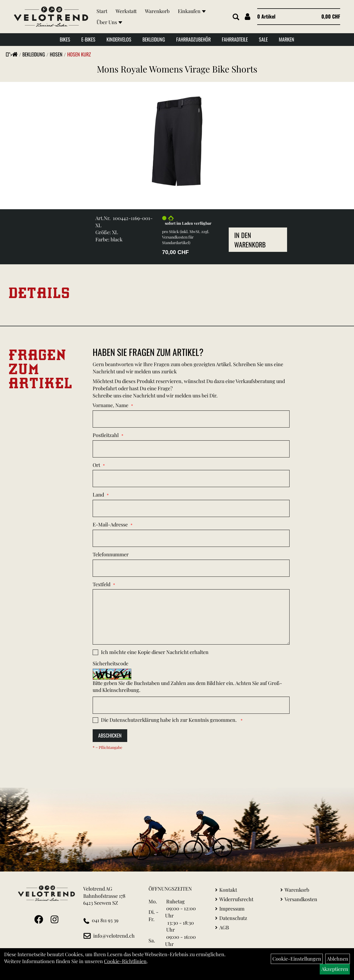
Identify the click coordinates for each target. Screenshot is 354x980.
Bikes (65, 39)
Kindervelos (119, 39)
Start (102, 11)
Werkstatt (126, 11)
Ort (96, 465)
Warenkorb (157, 11)
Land (98, 495)
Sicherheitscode (110, 663)
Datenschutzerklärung (134, 720)
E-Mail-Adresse (110, 524)
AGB (224, 927)
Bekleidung (154, 39)
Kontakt (228, 890)
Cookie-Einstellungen (297, 959)
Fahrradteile (235, 39)
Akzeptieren (335, 969)
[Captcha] (191, 705)
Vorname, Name (110, 405)
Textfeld (101, 584)
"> (13, 54)
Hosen (56, 54)
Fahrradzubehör (193, 39)
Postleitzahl (106, 435)
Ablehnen (338, 959)
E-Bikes (88, 39)
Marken (287, 39)
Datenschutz (233, 918)
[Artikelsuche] (236, 17)
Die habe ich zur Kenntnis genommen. (169, 720)
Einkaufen (192, 11)
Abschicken (110, 735)
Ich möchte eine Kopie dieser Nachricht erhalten (155, 652)
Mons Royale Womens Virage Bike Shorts (177, 69)
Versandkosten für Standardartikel (178, 240)
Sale (263, 39)
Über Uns (109, 22)
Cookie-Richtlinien (125, 961)
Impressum (232, 909)
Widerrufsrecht (236, 899)
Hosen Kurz (79, 54)
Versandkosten (301, 899)
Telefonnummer (111, 554)
